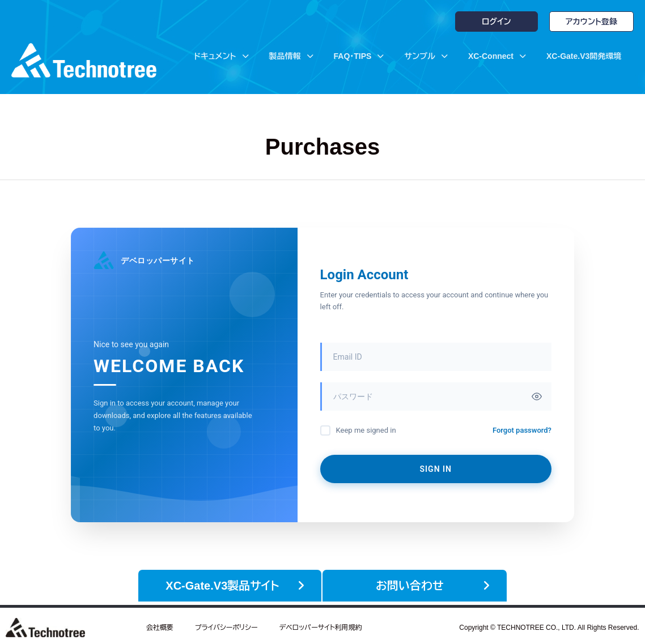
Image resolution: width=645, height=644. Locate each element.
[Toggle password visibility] (537, 396)
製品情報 (291, 56)
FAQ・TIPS (359, 56)
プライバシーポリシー (226, 624)
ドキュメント (221, 56)
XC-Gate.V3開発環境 (584, 56)
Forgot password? (522, 430)
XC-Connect (497, 56)
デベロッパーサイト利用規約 (320, 624)
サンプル (426, 56)
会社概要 (160, 624)
